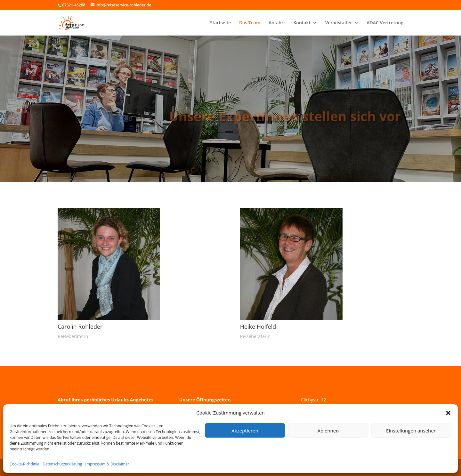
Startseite (220, 23)
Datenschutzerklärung (62, 464)
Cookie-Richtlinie (24, 464)
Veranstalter (339, 23)
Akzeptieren (245, 431)
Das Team (250, 23)
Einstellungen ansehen (411, 431)
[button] (448, 413)
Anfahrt (277, 23)
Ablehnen (328, 431)
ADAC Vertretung (385, 23)
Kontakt (302, 23)
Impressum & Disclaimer (107, 464)
